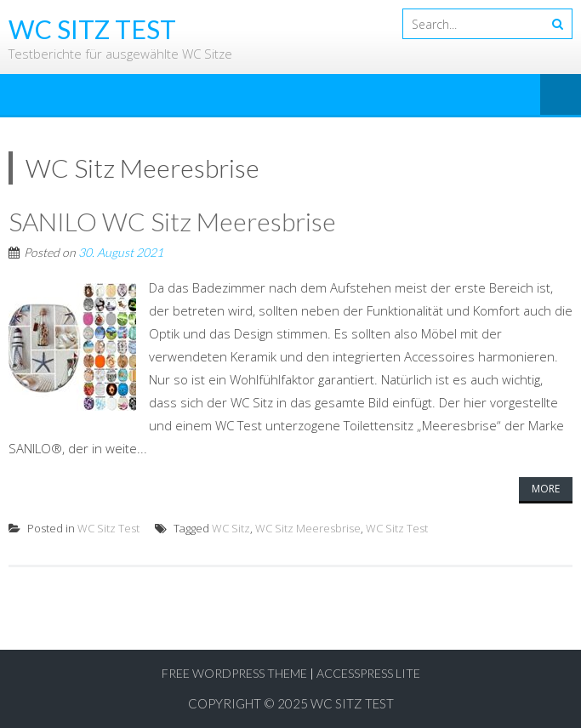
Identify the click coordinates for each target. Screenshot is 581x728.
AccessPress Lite (368, 673)
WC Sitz (231, 528)
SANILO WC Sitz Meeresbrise (172, 221)
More (546, 489)
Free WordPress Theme (234, 673)
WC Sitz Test (108, 528)
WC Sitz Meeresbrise (308, 528)
